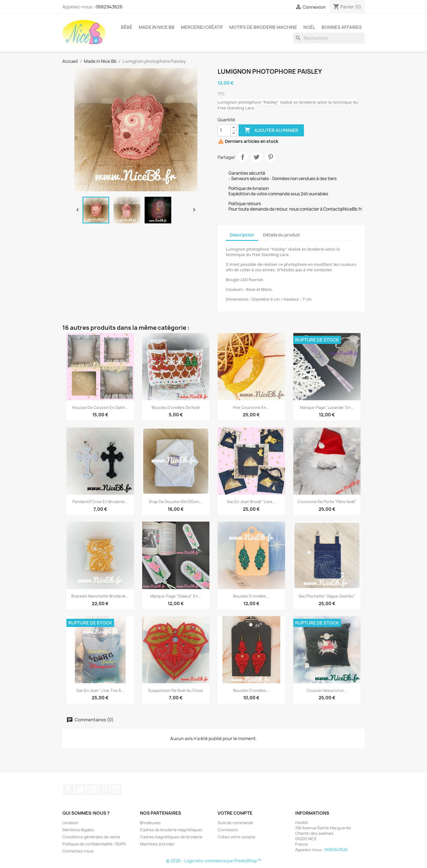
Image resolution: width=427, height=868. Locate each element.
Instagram (116, 790)
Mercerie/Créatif (202, 27)
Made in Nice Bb (157, 27)
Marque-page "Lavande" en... (327, 407)
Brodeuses (150, 823)
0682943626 (109, 7)
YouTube (92, 790)
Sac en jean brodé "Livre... (251, 502)
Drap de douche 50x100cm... (176, 502)
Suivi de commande (235, 823)
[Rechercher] (329, 38)
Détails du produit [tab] (282, 235)
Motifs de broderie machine (263, 27)
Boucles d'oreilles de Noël (176, 407)
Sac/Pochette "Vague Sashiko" (327, 596)
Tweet (257, 157)
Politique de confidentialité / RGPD (94, 844)
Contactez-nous (78, 851)
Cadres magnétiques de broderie (171, 837)
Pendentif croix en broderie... (100, 502)
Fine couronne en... (251, 407)
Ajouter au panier (271, 130)
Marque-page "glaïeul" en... (176, 596)
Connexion (228, 830)
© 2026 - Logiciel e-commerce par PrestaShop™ (214, 861)
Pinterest (270, 157)
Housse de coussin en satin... (100, 407)
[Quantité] (224, 130)
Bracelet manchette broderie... (100, 596)
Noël (309, 27)
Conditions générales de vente (91, 837)
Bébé (127, 27)
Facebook (68, 790)
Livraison (71, 823)
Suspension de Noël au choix (176, 690)
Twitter (80, 790)
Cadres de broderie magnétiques (171, 830)
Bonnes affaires (342, 27)
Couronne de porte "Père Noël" (327, 502)
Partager (243, 157)
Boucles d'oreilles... (251, 596)
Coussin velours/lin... (327, 690)
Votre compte (235, 813)
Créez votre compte (237, 837)
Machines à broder (157, 844)
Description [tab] (242, 235)
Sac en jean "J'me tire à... (100, 690)
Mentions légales (78, 830)
